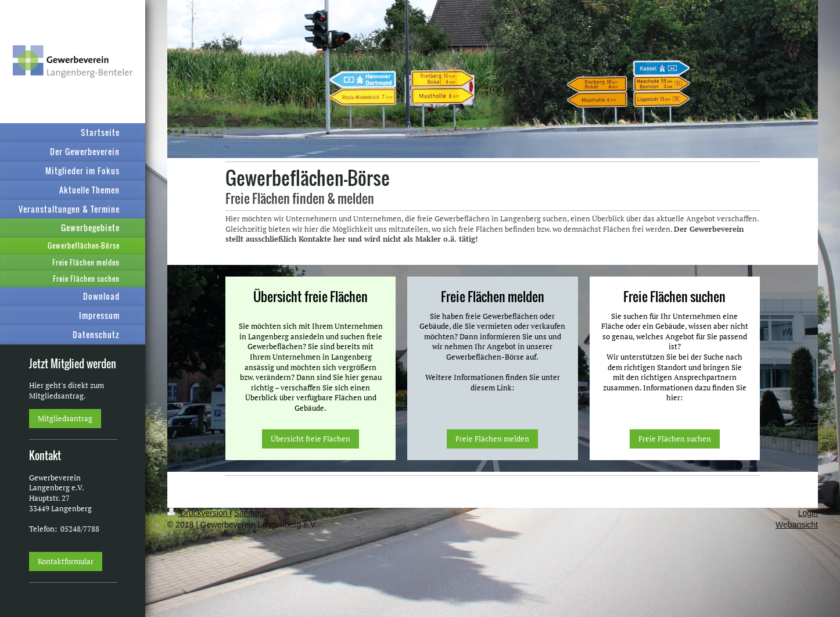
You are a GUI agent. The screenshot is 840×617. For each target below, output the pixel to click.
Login (808, 513)
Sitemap (249, 513)
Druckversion (198, 513)
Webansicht (797, 525)
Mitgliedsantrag (65, 418)
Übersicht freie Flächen (310, 439)
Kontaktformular (66, 561)
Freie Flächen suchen (675, 439)
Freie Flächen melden (492, 439)
